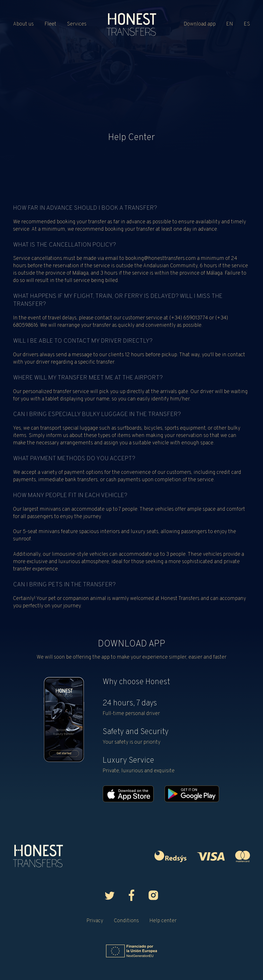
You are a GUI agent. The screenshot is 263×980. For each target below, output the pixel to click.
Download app (200, 24)
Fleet (50, 24)
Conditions (126, 921)
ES (247, 24)
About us (23, 24)
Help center (163, 921)
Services (77, 24)
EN (230, 24)
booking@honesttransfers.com (161, 259)
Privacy (95, 921)
